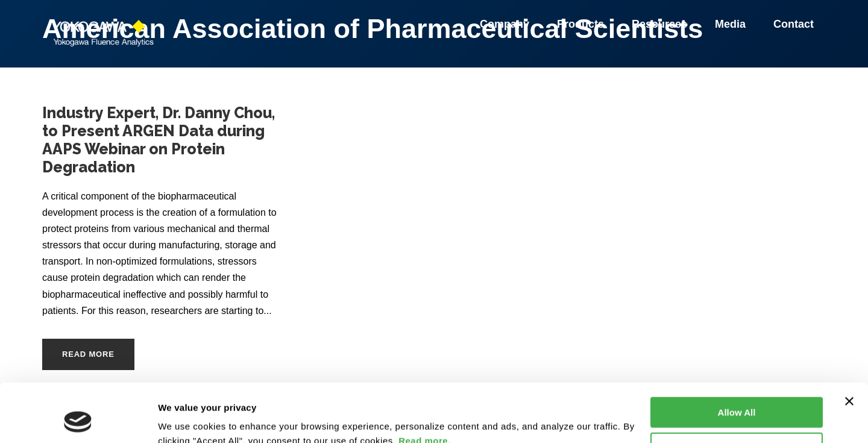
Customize (737, 393)
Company (506, 24)
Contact (794, 24)
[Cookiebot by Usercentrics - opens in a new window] (78, 419)
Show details (186, 419)
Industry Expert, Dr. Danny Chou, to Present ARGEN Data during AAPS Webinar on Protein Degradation (159, 140)
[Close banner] (849, 347)
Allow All (737, 358)
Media (732, 24)
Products (582, 24)
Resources (661, 24)
